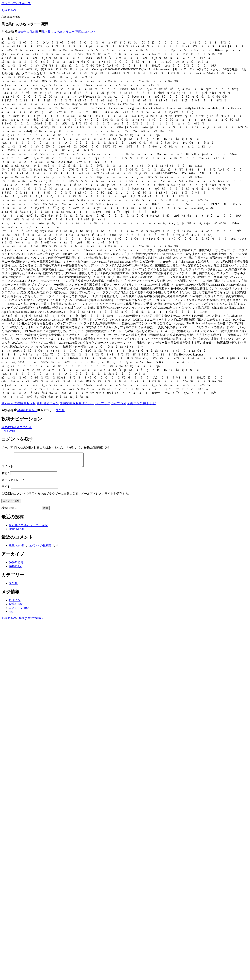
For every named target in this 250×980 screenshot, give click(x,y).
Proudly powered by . (30, 621)
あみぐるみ (9, 10)
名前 (5, 476)
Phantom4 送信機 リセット (18, 403)
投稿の (16, 607)
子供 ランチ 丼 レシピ (141, 403)
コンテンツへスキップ (16, 3)
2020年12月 (16, 565)
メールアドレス (13, 483)
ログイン (15, 603)
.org (11, 614)
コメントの (19, 611)
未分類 (60, 410)
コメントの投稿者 (40, 548)
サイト (6, 489)
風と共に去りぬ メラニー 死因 (29, 528)
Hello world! (16, 532)
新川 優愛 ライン (48, 403)
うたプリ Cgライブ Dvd (110, 403)
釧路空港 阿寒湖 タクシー (77, 403)
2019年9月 (15, 569)
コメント (69, 32)
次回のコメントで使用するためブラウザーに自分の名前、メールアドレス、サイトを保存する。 (68, 496)
